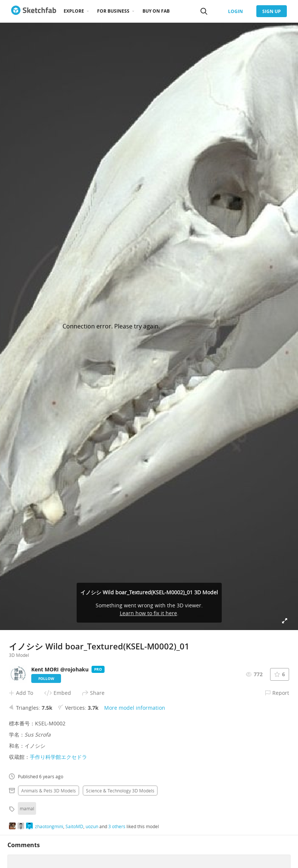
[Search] (204, 11)
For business (113, 11)
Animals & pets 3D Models (49, 791)
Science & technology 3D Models (120, 791)
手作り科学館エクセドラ (58, 757)
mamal (27, 808)
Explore (74, 11)
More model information (135, 708)
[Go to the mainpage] (34, 11)
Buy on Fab (156, 11)
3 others (117, 826)
